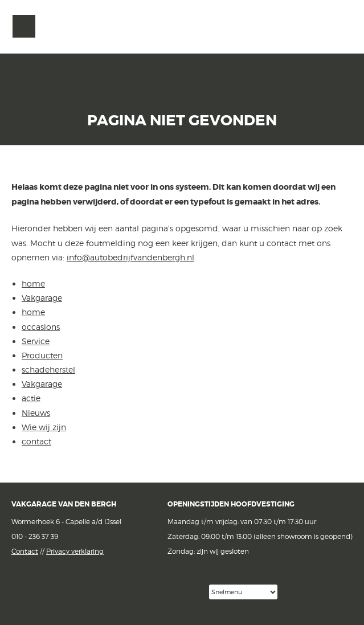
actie (31, 398)
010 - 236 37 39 (35, 536)
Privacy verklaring (75, 551)
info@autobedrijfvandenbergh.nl (130, 257)
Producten (42, 355)
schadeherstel (48, 369)
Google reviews (157, 592)
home (33, 283)
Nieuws (36, 413)
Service (36, 341)
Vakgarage (340, 27)
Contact (25, 551)
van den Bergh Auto (182, 54)
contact (36, 441)
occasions (41, 327)
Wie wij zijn (44, 427)
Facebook (96, 591)
